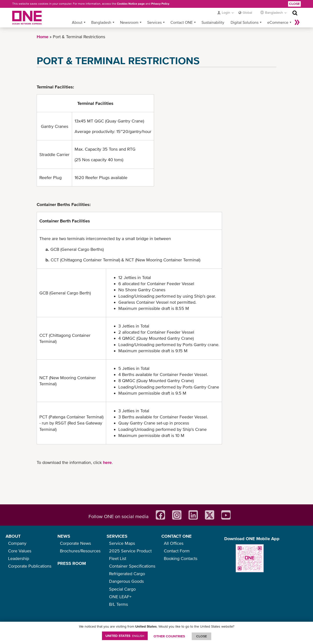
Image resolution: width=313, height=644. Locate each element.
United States (125, 636)
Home (43, 37)
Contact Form (177, 551)
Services (154, 22)
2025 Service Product (130, 551)
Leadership (19, 558)
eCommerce (278, 22)
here (107, 462)
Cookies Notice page (131, 4)
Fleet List (118, 558)
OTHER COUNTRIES (169, 636)
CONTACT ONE (177, 536)
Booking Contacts (181, 558)
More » (297, 22)
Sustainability (213, 22)
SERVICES (117, 536)
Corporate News (75, 543)
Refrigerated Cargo (127, 574)
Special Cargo (122, 589)
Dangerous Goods (126, 581)
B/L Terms (118, 604)
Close (294, 4)
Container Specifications (132, 566)
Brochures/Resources (80, 551)
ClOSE (201, 636)
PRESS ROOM (72, 563)
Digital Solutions (245, 22)
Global (247, 12)
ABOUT (13, 536)
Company (17, 543)
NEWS (64, 536)
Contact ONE (182, 22)
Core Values (20, 551)
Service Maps (122, 543)
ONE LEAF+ (120, 597)
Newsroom (129, 22)
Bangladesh (101, 22)
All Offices (174, 543)
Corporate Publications (30, 566)
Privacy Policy (160, 4)
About (77, 22)
